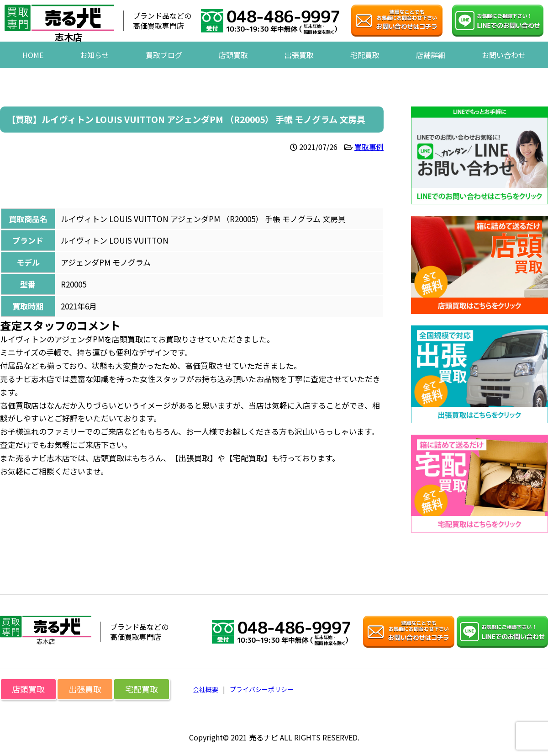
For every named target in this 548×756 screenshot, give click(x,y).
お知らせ (95, 68)
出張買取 (299, 68)
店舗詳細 (431, 68)
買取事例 (369, 147)
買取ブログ (164, 68)
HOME (33, 68)
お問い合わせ (504, 68)
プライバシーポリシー (262, 689)
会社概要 (205, 689)
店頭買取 (233, 68)
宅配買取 (365, 68)
